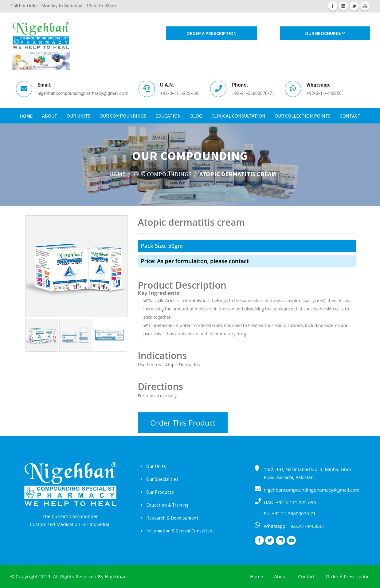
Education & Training (165, 505)
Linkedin (343, 6)
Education (168, 116)
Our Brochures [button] (325, 33)
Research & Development (170, 518)
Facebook (333, 6)
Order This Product (183, 423)
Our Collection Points (303, 116)
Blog (196, 116)
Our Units (78, 116)
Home (26, 116)
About (50, 116)
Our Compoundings (123, 116)
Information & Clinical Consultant (177, 531)
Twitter (354, 6)
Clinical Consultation (238, 116)
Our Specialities (160, 479)
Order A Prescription (212, 33)
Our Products (157, 492)
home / (120, 174)
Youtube (365, 6)
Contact (350, 116)
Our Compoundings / (165, 174)
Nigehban (116, 576)
